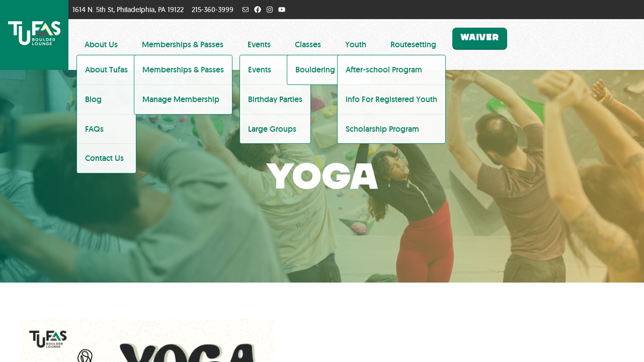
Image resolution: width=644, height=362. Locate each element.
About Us (101, 44)
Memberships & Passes (183, 44)
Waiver (480, 38)
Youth (356, 44)
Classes (308, 44)
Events (259, 44)
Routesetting (413, 44)
